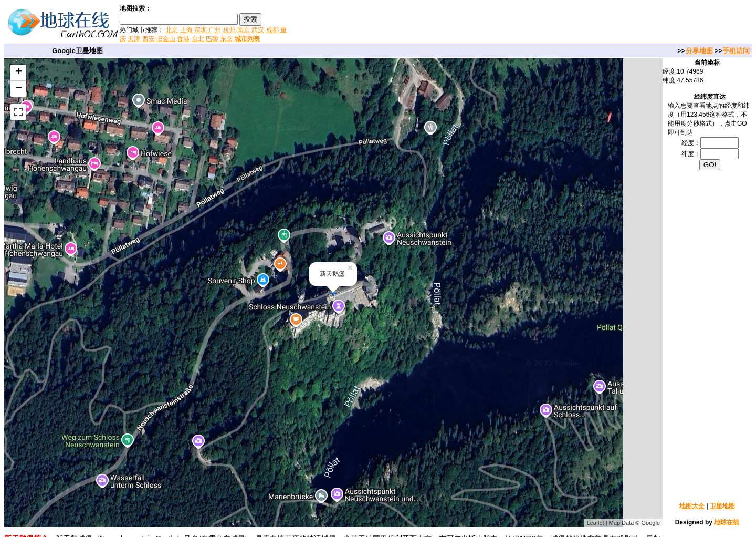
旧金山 (166, 39)
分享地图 (699, 51)
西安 (149, 39)
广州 (215, 30)
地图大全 (692, 506)
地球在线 (727, 522)
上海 (186, 30)
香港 (183, 39)
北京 (172, 30)
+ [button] (19, 73)
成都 (272, 30)
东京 (226, 39)
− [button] (19, 89)
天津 (134, 39)
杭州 (229, 30)
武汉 (258, 30)
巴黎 (212, 39)
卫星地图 (722, 506)
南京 (244, 30)
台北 (198, 39)
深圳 (201, 30)
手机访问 (736, 51)
